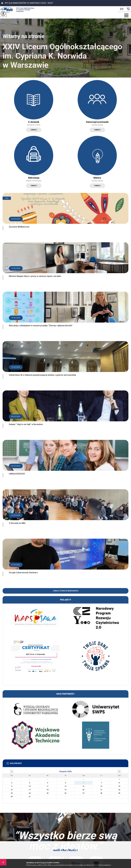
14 (101, 786)
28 (101, 793)
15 (119, 786)
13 (83, 786)
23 (12, 793)
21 (101, 790)
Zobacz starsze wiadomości (66, 591)
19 (65, 790)
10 (30, 786)
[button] (2, 3)
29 (119, 793)
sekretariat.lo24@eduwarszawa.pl (122, 9)
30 (12, 797)
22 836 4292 (128, 9)
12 (65, 786)
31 (30, 797)
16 (12, 790)
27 (83, 793)
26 (65, 793)
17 (30, 790)
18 (48, 790)
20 (83, 790)
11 (48, 786)
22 (119, 790)
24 (30, 793)
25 (48, 793)
